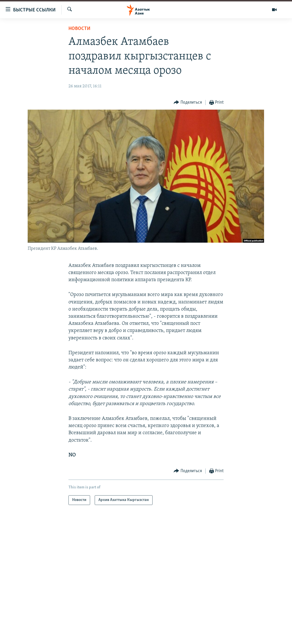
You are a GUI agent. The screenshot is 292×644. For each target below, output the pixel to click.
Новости (79, 29)
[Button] (188, 103)
